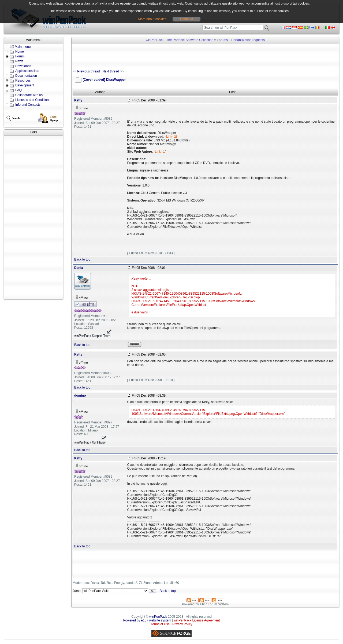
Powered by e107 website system (147, 620)
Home (20, 52)
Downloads (23, 66)
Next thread (111, 71)
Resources (23, 80)
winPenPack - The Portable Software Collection (180, 40)
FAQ (18, 90)
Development (25, 85)
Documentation (26, 76)
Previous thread (88, 71)
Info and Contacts (28, 105)
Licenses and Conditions (33, 100)
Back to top (82, 259)
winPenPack (158, 617)
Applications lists (27, 71)
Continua (187, 19)
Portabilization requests (248, 40)
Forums (222, 40)
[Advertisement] (33, 217)
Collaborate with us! (29, 95)
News (19, 61)
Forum (20, 56)
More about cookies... (154, 19)
